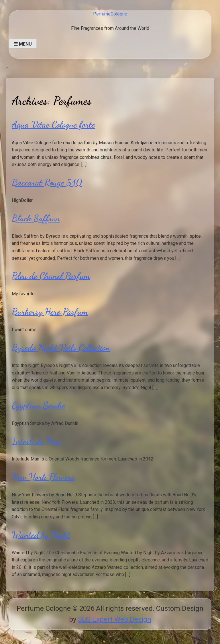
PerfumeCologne (110, 14)
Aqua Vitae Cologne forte (53, 124)
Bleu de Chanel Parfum (51, 276)
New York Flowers (43, 477)
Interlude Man (37, 441)
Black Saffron (36, 218)
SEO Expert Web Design (115, 619)
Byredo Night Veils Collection (61, 348)
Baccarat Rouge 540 (47, 182)
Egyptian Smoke (38, 405)
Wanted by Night (41, 535)
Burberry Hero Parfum (50, 312)
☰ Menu (23, 44)
